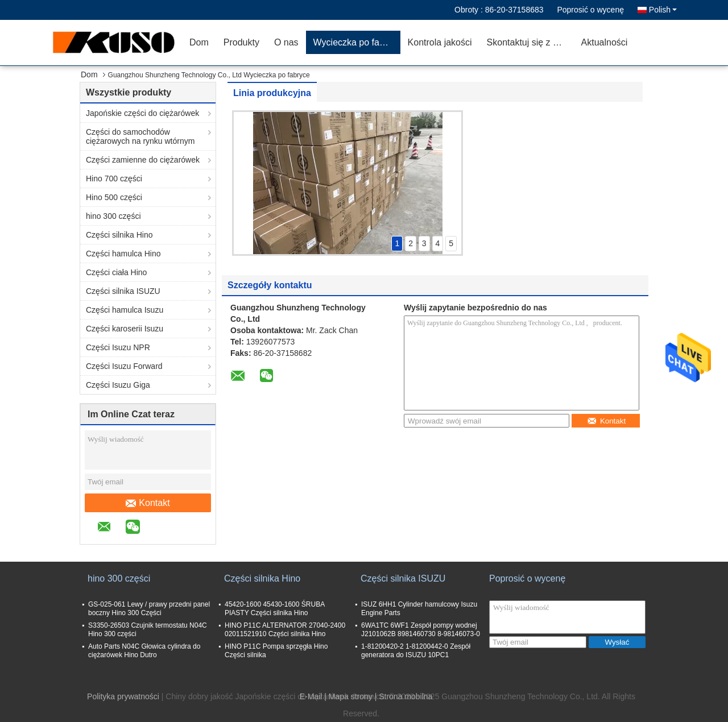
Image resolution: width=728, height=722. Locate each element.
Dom (199, 42)
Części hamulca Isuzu (125, 310)
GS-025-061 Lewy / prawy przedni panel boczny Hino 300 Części (149, 609)
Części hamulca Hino (123, 254)
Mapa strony (351, 696)
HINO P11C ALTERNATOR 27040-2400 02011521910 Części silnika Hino (285, 630)
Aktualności (605, 42)
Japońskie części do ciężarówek (142, 113)
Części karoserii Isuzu (125, 329)
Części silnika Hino (119, 235)
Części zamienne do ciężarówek (143, 160)
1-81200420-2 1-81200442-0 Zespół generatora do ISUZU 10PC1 (416, 651)
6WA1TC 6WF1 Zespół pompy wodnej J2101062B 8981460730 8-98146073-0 (421, 630)
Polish (663, 10)
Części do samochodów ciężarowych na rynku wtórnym (140, 136)
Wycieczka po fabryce (357, 42)
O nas (286, 42)
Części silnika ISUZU (123, 291)
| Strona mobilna (404, 696)
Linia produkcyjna (272, 93)
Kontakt (148, 503)
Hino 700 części (114, 179)
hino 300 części (113, 216)
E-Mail (311, 696)
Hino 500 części (114, 197)
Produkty (241, 42)
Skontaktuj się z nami (530, 42)
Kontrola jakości (440, 42)
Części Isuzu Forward (124, 366)
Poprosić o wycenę (590, 10)
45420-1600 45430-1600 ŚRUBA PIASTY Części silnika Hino (274, 609)
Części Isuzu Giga (118, 385)
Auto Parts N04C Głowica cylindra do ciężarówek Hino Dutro (144, 651)
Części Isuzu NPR (118, 347)
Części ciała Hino (116, 272)
